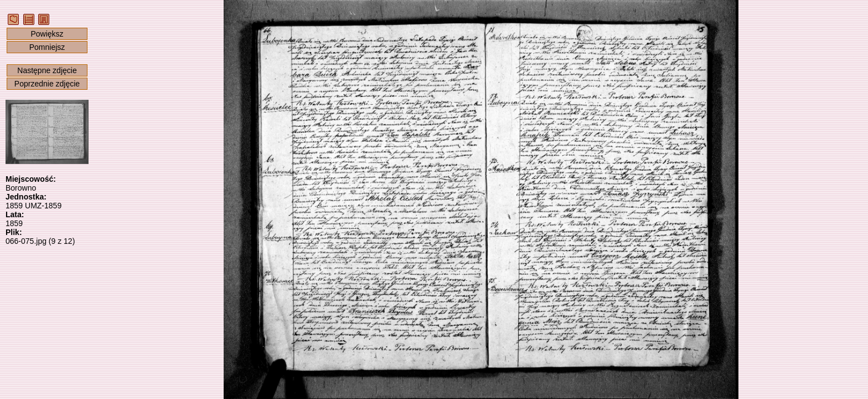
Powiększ (47, 34)
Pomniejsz (47, 47)
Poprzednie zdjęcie (47, 84)
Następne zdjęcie (47, 70)
